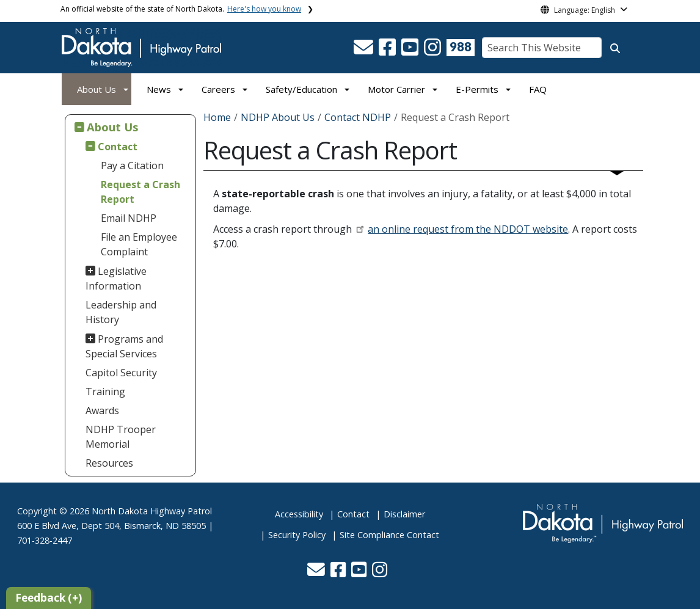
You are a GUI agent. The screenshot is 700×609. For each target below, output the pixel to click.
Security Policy (297, 535)
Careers (218, 89)
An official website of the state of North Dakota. (181, 9)
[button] (365, 51)
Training (105, 392)
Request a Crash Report (140, 192)
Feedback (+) (49, 598)
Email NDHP (129, 218)
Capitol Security (121, 373)
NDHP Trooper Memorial (121, 437)
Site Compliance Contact (389, 535)
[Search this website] (615, 48)
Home (217, 117)
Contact (118, 147)
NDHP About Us (278, 117)
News (159, 89)
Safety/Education (301, 89)
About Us (97, 89)
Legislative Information (116, 279)
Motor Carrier (396, 89)
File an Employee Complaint (139, 244)
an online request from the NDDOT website (468, 229)
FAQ (538, 89)
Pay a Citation (132, 166)
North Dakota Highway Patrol (152, 511)
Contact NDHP (358, 117)
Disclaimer (404, 514)
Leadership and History (121, 312)
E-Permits (477, 89)
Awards (102, 410)
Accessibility (299, 514)
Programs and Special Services (125, 346)
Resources (109, 463)
